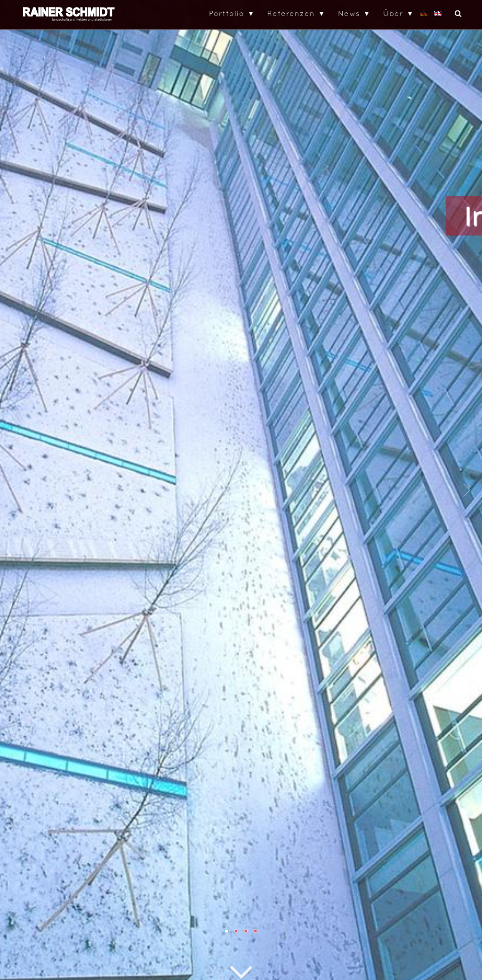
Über (393, 13)
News (349, 13)
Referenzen (291, 13)
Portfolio (227, 13)
